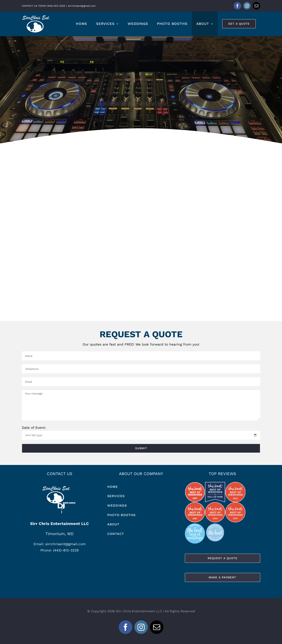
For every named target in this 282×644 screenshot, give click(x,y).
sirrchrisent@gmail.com (82, 6)
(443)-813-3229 (66, 550)
